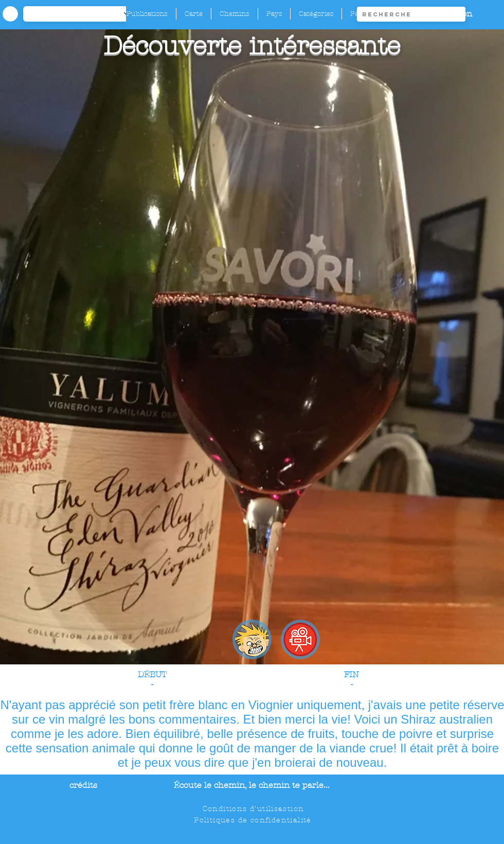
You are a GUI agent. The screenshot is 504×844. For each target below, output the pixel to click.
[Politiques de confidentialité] (254, 820)
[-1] (82, 14)
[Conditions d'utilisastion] (254, 808)
